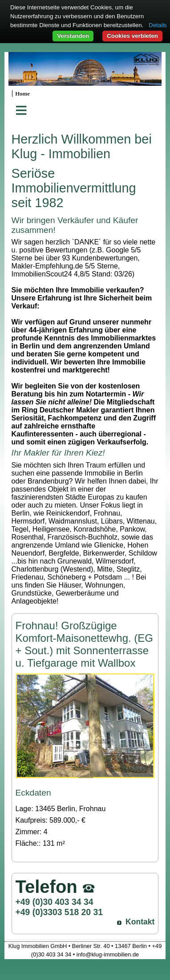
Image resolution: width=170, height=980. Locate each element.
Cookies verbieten (132, 36)
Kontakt (140, 922)
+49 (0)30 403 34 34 (55, 902)
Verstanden (73, 36)
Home (22, 94)
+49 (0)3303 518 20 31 (59, 912)
